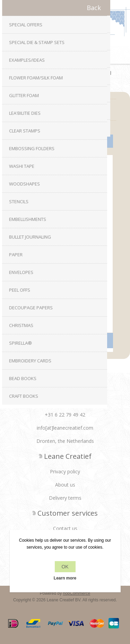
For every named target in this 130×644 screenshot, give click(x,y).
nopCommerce (77, 593)
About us (65, 485)
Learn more (65, 578)
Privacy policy (65, 471)
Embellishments (58, 73)
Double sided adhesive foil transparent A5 (65, 282)
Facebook (44, 399)
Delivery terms (65, 498)
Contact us (65, 528)
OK (65, 567)
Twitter (58, 399)
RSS (72, 399)
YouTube (86, 399)
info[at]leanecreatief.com (65, 428)
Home (26, 73)
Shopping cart (74, 55)
